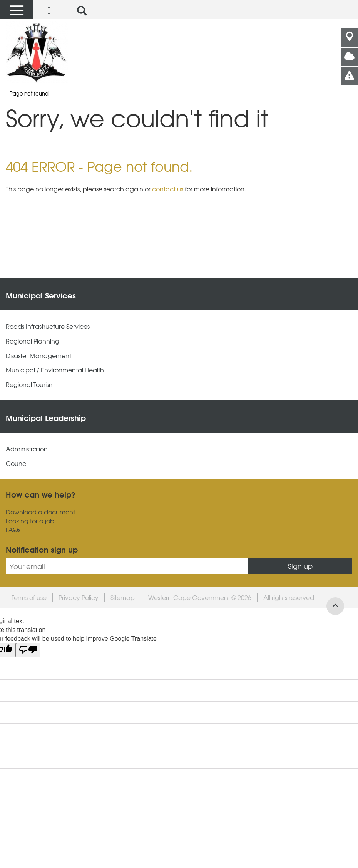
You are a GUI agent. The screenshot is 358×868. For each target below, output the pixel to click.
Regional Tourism (30, 385)
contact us (168, 189)
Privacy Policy (79, 597)
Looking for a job (30, 521)
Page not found (29, 93)
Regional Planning (33, 341)
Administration (27, 449)
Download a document (40, 512)
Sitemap (123, 597)
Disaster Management (38, 356)
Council (17, 463)
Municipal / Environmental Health (55, 370)
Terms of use (29, 597)
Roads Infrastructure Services (48, 326)
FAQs (13, 530)
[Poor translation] (28, 650)
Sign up (300, 566)
